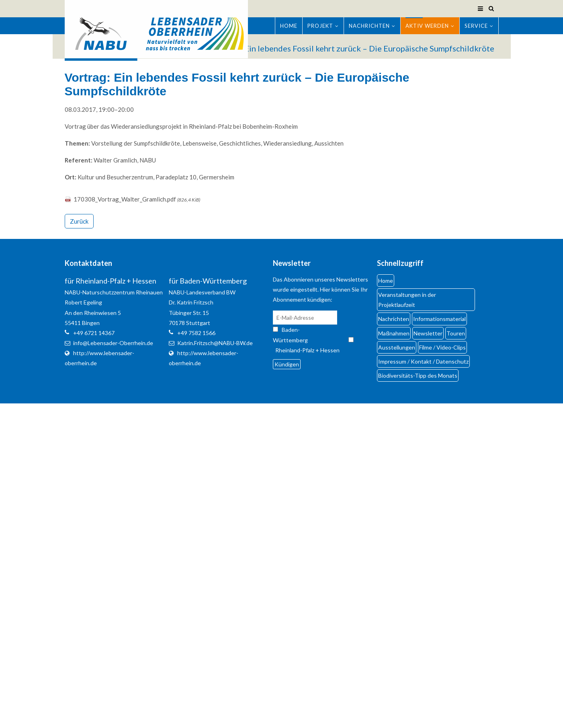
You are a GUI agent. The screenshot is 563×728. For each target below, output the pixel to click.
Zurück (79, 221)
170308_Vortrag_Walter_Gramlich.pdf (137, 199)
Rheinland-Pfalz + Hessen (307, 350)
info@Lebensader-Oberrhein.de (113, 343)
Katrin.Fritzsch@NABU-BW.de (215, 343)
